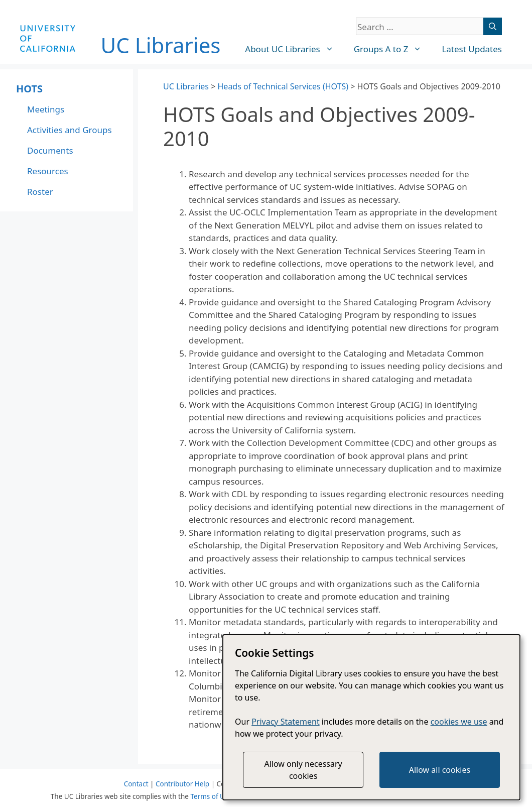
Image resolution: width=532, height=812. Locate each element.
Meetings (46, 109)
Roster (40, 192)
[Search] (493, 26)
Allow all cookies (440, 770)
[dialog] (371, 717)
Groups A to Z (393, 49)
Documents (50, 150)
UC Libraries (161, 45)
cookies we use (459, 722)
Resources (48, 171)
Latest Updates (472, 49)
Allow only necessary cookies (303, 770)
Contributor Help (182, 784)
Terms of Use (211, 796)
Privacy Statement (286, 722)
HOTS (29, 89)
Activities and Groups (70, 130)
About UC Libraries (294, 49)
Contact (136, 784)
